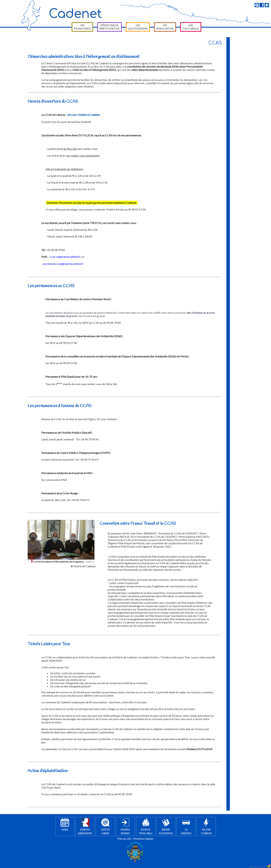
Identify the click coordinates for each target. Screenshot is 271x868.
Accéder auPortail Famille (146, 827)
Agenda (65, 825)
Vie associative (165, 27)
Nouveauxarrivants (125, 827)
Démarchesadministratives (85, 827)
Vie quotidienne (138, 27)
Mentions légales (144, 839)
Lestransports (186, 827)
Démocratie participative (109, 27)
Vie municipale (82, 27)
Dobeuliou (252, 867)
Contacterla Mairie (105, 827)
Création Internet (263, 867)
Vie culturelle (191, 27)
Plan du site (124, 839)
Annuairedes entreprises (166, 827)
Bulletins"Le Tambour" (206, 827)
